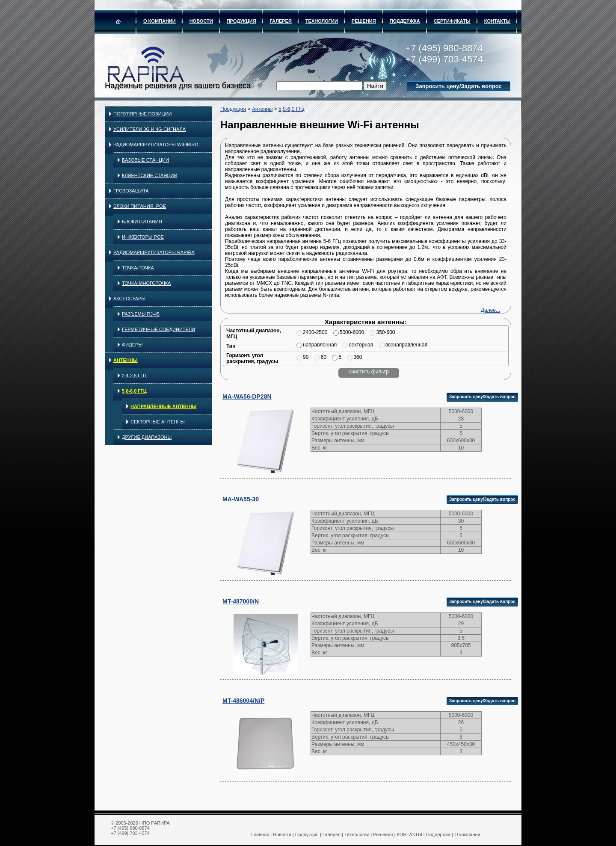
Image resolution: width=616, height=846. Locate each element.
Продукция (241, 21)
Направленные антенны (163, 406)
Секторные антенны (158, 422)
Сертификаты (452, 21)
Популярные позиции (143, 114)
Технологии (322, 21)
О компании (160, 21)
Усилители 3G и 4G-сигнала (150, 129)
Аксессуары (129, 299)
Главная (260, 834)
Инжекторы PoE (143, 237)
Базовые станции (145, 160)
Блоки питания (142, 222)
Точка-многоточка (146, 283)
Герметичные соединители (158, 329)
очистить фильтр (369, 372)
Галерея (281, 21)
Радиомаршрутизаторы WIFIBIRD (156, 145)
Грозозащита (131, 191)
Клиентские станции (150, 175)
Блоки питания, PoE (140, 206)
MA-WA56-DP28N (247, 396)
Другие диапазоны (147, 437)
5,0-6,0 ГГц (134, 391)
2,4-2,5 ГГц (134, 376)
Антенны (126, 360)
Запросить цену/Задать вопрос (458, 86)
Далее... (490, 310)
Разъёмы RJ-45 (141, 314)
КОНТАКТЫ (498, 21)
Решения (364, 21)
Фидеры (132, 345)
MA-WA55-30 (241, 499)
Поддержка (405, 21)
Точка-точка (138, 268)
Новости (201, 21)
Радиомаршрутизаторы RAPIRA (154, 252)
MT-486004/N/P (243, 701)
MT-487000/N (241, 601)
